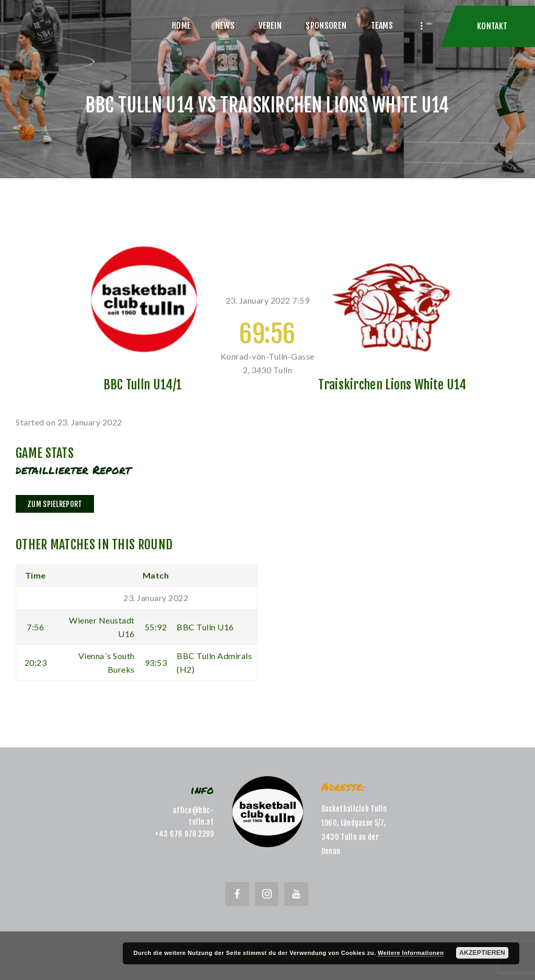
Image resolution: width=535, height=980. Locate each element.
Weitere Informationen (411, 953)
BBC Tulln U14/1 (143, 385)
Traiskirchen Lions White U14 (392, 385)
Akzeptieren (482, 953)
